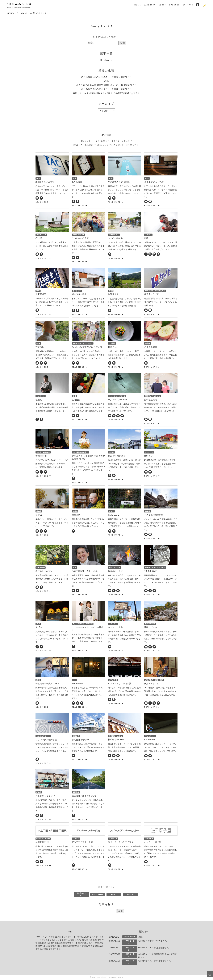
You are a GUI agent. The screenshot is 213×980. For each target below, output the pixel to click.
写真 (40, 944)
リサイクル (45, 940)
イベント (51, 937)
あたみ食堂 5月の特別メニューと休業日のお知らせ (106, 77)
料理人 (85, 944)
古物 (69, 944)
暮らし (92, 944)
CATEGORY (150, 5)
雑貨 (42, 950)
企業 (95, 940)
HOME (138, 5)
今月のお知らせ (81, 940)
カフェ (58, 937)
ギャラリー (66, 937)
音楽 (46, 950)
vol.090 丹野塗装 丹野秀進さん (153, 942)
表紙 (106, 81)
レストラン (55, 940)
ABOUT (162, 5)
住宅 (99, 940)
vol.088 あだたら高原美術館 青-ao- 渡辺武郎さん (158, 956)
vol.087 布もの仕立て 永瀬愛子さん (155, 961)
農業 (93, 947)
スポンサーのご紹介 (80, 937)
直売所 (53, 947)
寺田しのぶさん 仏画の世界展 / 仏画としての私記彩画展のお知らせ (106, 93)
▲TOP (210, 974)
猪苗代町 (42, 947)
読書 (84, 947)
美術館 (74, 947)
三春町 (71, 940)
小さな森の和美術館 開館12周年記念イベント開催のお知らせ (107, 85)
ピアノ (92, 937)
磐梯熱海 (67, 947)
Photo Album (98, 895)
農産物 (98, 947)
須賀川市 (52, 950)
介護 (91, 940)
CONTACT (188, 5)
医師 (57, 944)
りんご (44, 937)
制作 (44, 944)
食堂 (59, 950)
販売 (88, 947)
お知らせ (114, 895)
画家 (48, 947)
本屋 (97, 944)
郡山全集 (130, 895)
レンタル (64, 940)
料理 (80, 944)
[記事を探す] (103, 912)
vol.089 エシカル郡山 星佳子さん (154, 948)
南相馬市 (63, 944)
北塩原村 (50, 944)
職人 (79, 947)
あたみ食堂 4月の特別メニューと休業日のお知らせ (106, 89)
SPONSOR (175, 5)
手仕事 (75, 944)
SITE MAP (106, 60)
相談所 (60, 947)
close (38, 937)
